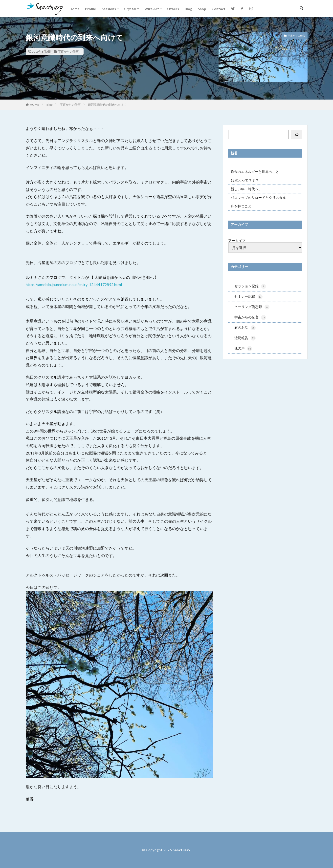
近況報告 (245, 340)
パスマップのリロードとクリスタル (258, 197)
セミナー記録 (248, 297)
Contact (219, 9)
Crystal (130, 9)
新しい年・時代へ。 (246, 189)
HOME (34, 105)
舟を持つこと (241, 206)
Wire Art (152, 9)
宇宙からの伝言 (68, 52)
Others (173, 9)
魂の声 (243, 350)
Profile (90, 9)
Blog (188, 9)
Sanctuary (181, 850)
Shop (202, 9)
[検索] (297, 135)
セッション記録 (250, 287)
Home (74, 9)
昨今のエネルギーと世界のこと (255, 172)
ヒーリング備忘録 (252, 308)
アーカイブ (237, 241)
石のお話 (245, 329)
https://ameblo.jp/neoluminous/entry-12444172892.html (74, 284)
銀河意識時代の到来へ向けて (107, 105)
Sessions (109, 9)
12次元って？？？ (245, 180)
